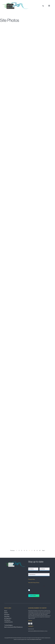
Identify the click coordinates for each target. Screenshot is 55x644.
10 (40, 550)
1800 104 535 (31, 629)
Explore (6, 613)
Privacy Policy (32, 579)
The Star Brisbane (8, 625)
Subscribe (33, 596)
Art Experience (8, 618)
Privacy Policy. (29, 639)
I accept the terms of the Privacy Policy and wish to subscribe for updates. (39, 586)
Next (44, 550)
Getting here (7, 620)
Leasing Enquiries (8, 622)
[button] (43, 6)
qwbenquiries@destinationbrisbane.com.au (38, 631)
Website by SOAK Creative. (37, 639)
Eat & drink (7, 615)
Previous (12, 550)
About (6, 611)
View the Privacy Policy (34, 583)
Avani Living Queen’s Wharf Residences (13, 627)
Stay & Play (7, 616)
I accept (32, 590)
